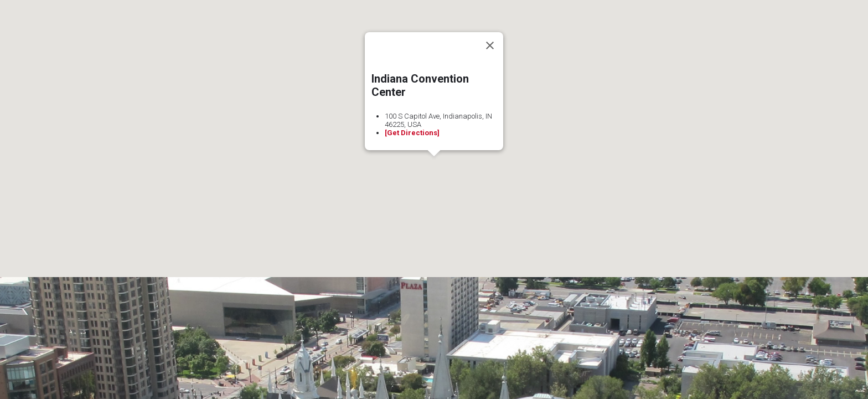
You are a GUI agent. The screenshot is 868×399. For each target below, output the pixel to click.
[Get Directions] (412, 133)
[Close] (490, 45)
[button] (434, 167)
